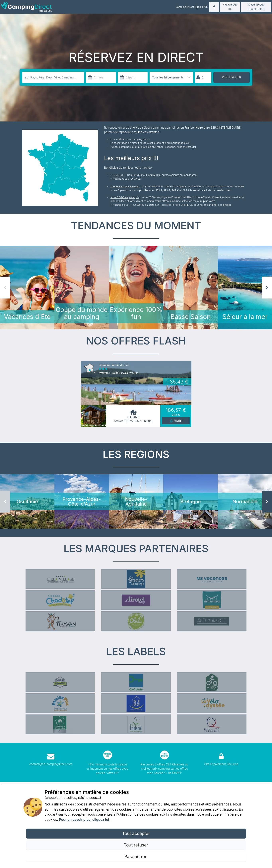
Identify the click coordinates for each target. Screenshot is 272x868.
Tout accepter (136, 833)
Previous (5, 290)
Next (267, 290)
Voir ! (178, 427)
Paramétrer (136, 856)
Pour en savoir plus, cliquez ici (84, 820)
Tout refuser (136, 845)
